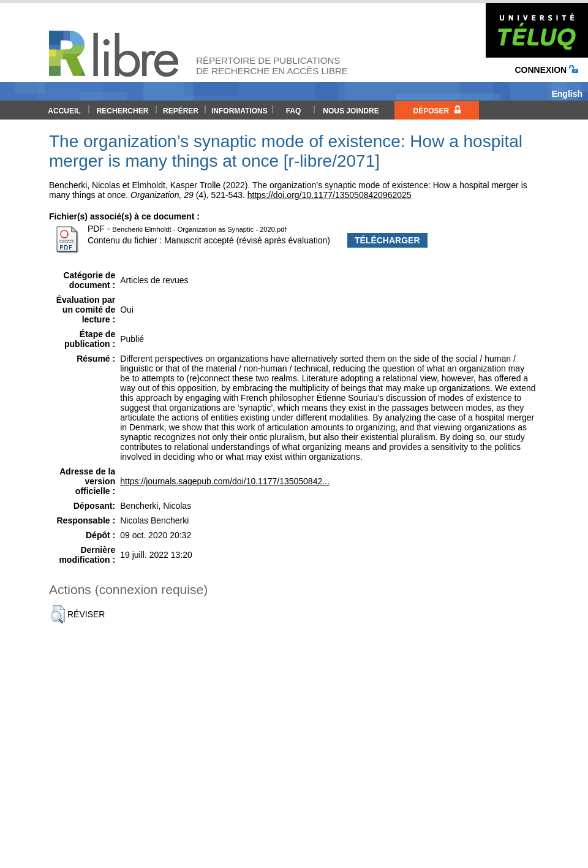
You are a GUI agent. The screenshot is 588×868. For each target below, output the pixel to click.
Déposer (436, 110)
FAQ (294, 111)
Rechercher (123, 111)
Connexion (546, 70)
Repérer (181, 111)
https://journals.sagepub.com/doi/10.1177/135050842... (225, 481)
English (567, 94)
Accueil (64, 111)
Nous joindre (351, 111)
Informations (239, 111)
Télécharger (387, 240)
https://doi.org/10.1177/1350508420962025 (330, 195)
